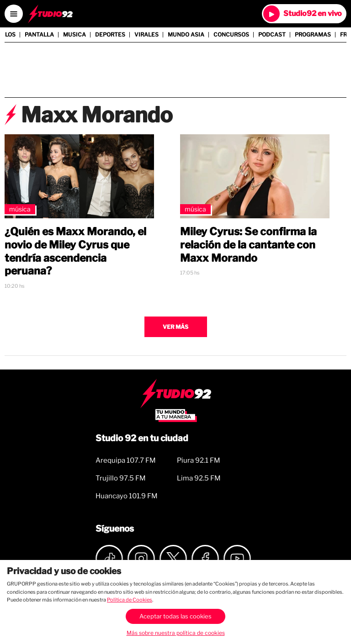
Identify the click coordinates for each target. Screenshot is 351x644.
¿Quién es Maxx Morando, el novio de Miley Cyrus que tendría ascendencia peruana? (75, 251)
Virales (146, 35)
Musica (74, 35)
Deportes (110, 35)
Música (20, 209)
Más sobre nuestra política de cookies (176, 633)
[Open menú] (14, 14)
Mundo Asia (186, 35)
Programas (313, 35)
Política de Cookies (130, 600)
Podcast (272, 35)
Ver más (175, 327)
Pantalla (39, 35)
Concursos (231, 35)
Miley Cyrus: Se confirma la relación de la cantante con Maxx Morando (248, 245)
